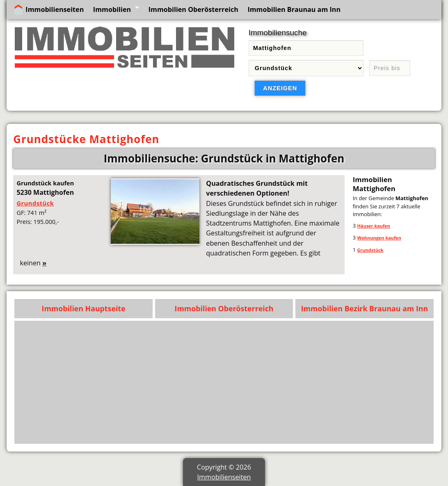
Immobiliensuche (278, 33)
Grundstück (35, 203)
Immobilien (112, 9)
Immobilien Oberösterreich (193, 9)
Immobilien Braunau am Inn (294, 9)
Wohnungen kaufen (379, 238)
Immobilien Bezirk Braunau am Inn (365, 308)
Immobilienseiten (55, 9)
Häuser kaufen (374, 226)
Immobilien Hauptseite (84, 308)
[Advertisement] (224, 382)
